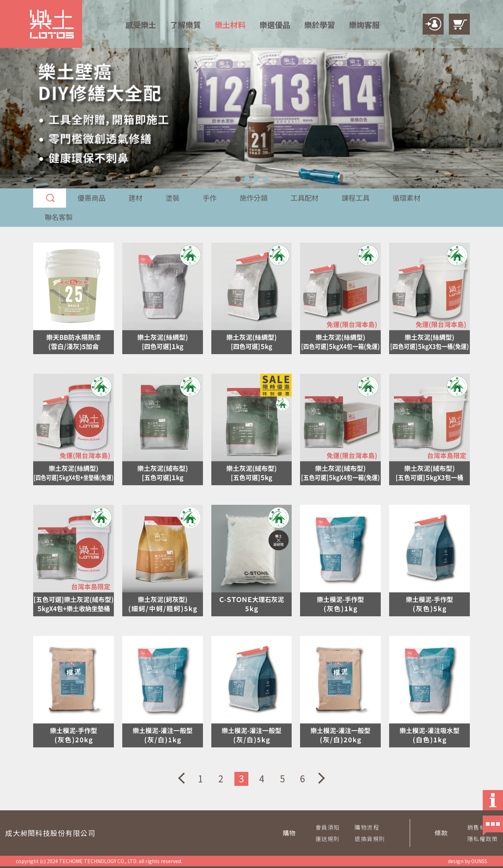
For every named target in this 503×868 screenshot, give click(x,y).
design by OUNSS (468, 861)
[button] (238, 179)
